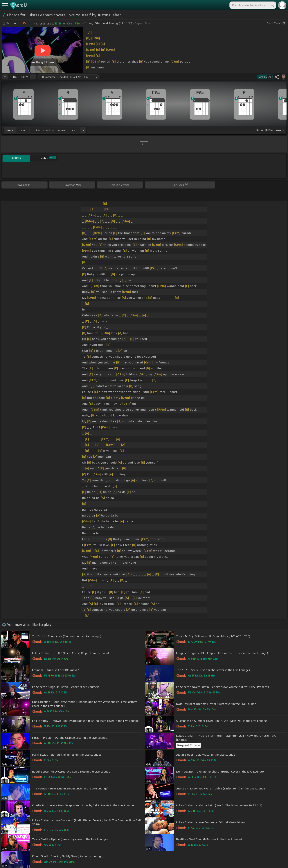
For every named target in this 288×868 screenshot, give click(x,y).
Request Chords (188, 745)
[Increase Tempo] (33, 77)
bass (74, 130)
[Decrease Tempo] (5, 77)
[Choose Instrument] (83, 130)
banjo (62, 130)
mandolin (49, 130)
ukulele (36, 130)
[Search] (272, 5)
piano (23, 130)
